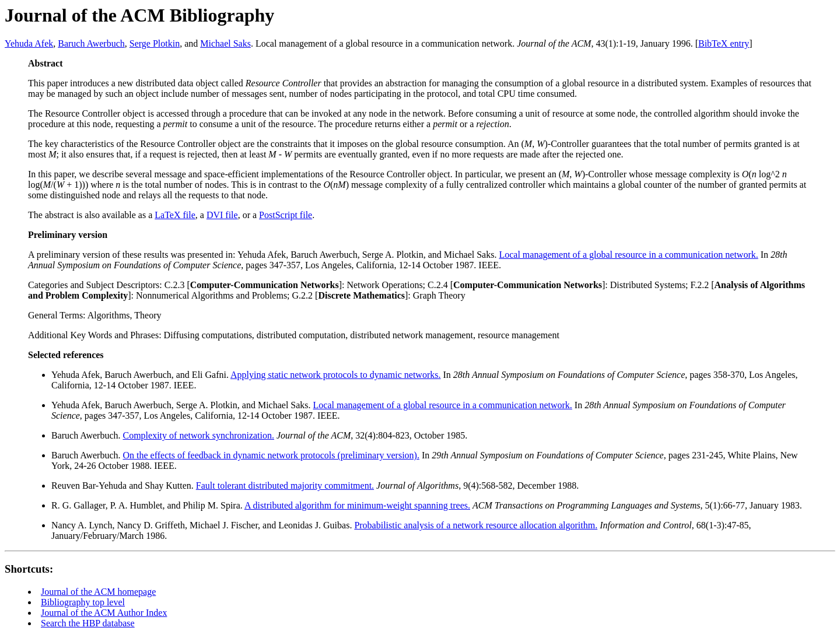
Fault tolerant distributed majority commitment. (285, 485)
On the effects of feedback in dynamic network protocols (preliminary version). (271, 455)
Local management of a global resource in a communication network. (628, 255)
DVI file (222, 215)
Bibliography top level (83, 602)
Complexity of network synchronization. (199, 435)
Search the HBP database (88, 623)
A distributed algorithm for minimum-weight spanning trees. (357, 505)
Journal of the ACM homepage (98, 592)
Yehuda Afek (29, 43)
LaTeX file (175, 215)
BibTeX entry (724, 43)
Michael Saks (225, 43)
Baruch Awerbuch (91, 43)
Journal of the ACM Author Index (104, 613)
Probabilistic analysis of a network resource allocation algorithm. (476, 525)
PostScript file (286, 215)
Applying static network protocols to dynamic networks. (335, 375)
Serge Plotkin (155, 43)
